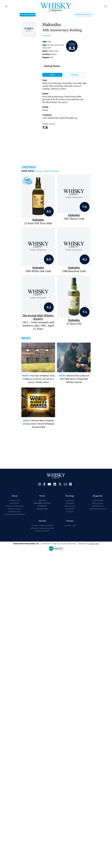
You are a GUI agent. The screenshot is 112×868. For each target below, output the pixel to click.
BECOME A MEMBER (28, 15)
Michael (75, 75)
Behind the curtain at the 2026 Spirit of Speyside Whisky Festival (75, 379)
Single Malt (70, 506)
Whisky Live (70, 525)
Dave (52, 75)
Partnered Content (42, 503)
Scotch (70, 512)
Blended (70, 503)
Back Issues (98, 503)
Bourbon (70, 509)
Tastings (28, 167)
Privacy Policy (14, 509)
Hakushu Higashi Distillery (40, 171)
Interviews (42, 506)
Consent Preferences (14, 514)
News (26, 376)
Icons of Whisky (42, 531)
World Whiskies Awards (42, 528)
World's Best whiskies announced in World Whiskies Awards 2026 (39, 424)
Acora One (94, 544)
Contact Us (14, 501)
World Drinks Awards (42, 525)
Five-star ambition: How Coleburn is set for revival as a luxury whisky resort (39, 379)
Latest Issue (98, 501)
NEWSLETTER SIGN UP (84, 15)
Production (42, 509)
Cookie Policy (14, 512)
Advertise (14, 503)
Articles (42, 500)
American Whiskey (98, 509)
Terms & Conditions (14, 506)
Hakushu (47, 36)
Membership (98, 506)
